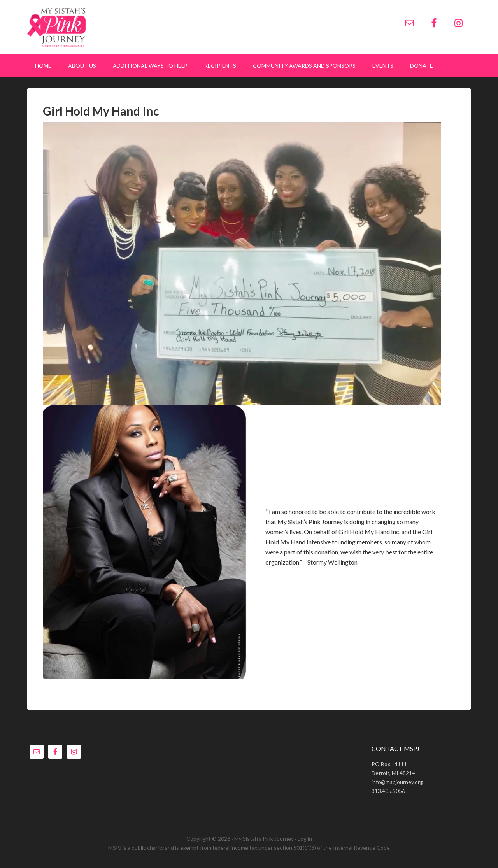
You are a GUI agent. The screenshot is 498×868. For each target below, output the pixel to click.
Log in (305, 839)
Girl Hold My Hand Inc (101, 111)
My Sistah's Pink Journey (93, 27)
